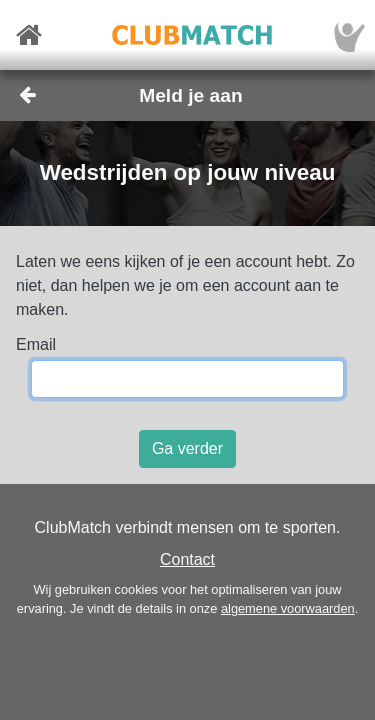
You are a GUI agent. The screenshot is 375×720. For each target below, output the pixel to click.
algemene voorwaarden (288, 608)
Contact (187, 559)
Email (36, 344)
